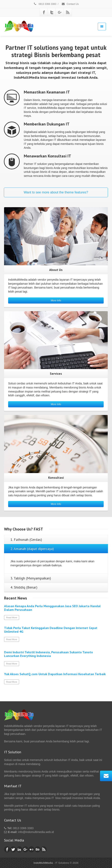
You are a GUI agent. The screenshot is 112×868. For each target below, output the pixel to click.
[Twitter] (52, 12)
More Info (56, 300)
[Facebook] (44, 12)
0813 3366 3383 (45, 4)
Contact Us (70, 4)
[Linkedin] (19, 849)
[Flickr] (32, 849)
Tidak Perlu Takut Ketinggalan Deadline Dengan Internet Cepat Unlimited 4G (51, 630)
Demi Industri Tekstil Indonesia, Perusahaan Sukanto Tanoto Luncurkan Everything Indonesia (48, 654)
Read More (12, 618)
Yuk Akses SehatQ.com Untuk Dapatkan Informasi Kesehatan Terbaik (55, 674)
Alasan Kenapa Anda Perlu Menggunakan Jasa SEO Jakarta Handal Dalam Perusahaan (52, 608)
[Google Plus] (60, 12)
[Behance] (38, 849)
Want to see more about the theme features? (56, 192)
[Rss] (68, 12)
